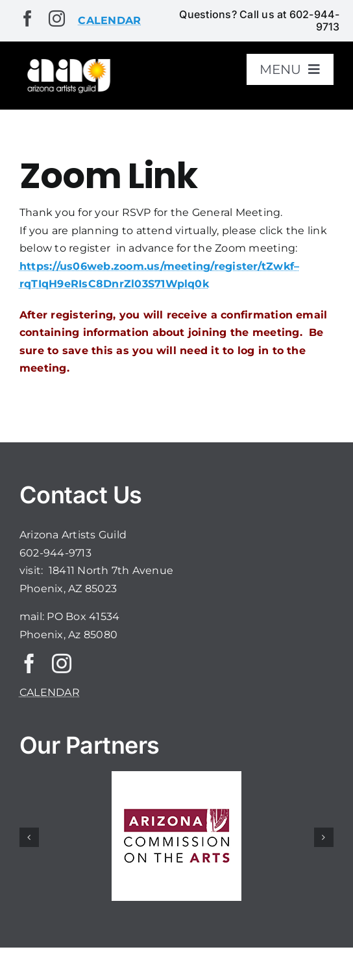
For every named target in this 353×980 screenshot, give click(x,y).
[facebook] (28, 18)
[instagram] (57, 18)
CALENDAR (50, 692)
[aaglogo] (67, 61)
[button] (29, 837)
